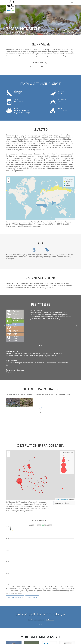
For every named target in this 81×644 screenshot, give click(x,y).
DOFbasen (38, 394)
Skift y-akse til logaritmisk (15, 567)
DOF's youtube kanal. (62, 394)
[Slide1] (41, 345)
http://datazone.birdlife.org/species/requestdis (23, 226)
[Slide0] (40, 345)
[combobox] (64, 503)
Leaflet (57, 219)
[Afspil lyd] (30, 66)
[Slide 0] (40, 595)
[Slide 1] (41, 595)
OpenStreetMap (65, 219)
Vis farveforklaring (32, 567)
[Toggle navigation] (72, 2)
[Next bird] (79, 19)
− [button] (9, 182)
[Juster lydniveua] (42, 66)
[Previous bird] (2, 19)
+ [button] (9, 179)
